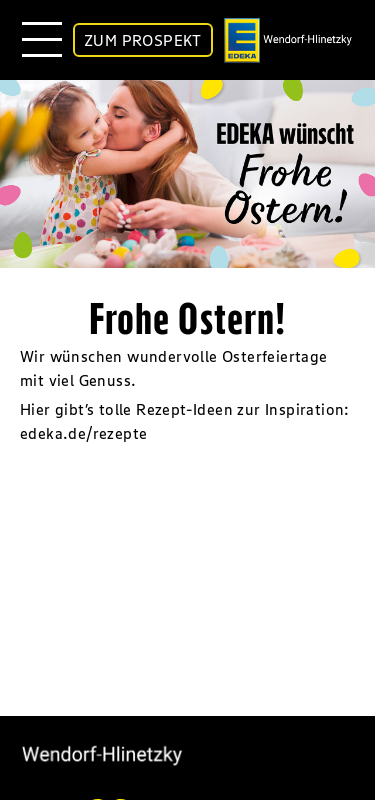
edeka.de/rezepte (83, 433)
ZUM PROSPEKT (143, 40)
